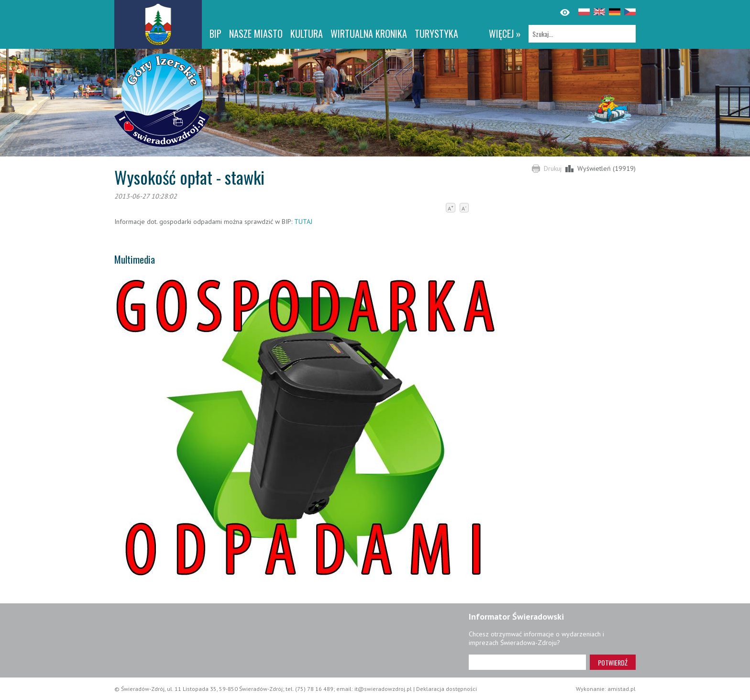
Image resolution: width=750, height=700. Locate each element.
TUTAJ (302, 222)
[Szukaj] (582, 34)
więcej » (505, 33)
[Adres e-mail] (527, 662)
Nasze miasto (256, 33)
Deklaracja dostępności (447, 689)
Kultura (307, 33)
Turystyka (436, 33)
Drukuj (553, 168)
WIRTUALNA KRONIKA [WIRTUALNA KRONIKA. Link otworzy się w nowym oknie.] (369, 33)
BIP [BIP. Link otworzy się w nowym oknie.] (215, 33)
